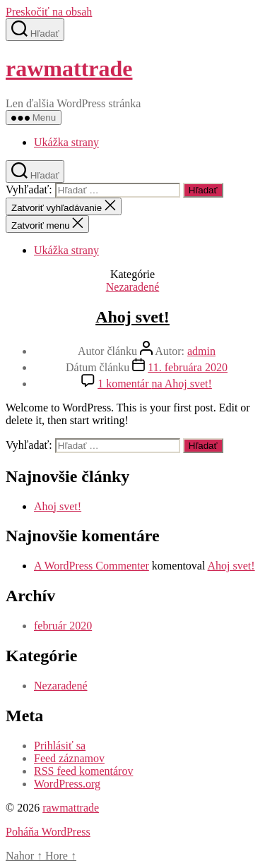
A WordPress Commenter (92, 566)
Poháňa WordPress (48, 832)
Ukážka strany (66, 142)
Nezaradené (133, 287)
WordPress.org (67, 784)
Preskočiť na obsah (49, 12)
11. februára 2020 (188, 367)
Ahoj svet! (132, 317)
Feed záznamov (69, 758)
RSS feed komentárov (83, 771)
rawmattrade (69, 68)
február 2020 (63, 626)
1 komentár (155, 384)
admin (201, 351)
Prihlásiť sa (60, 746)
